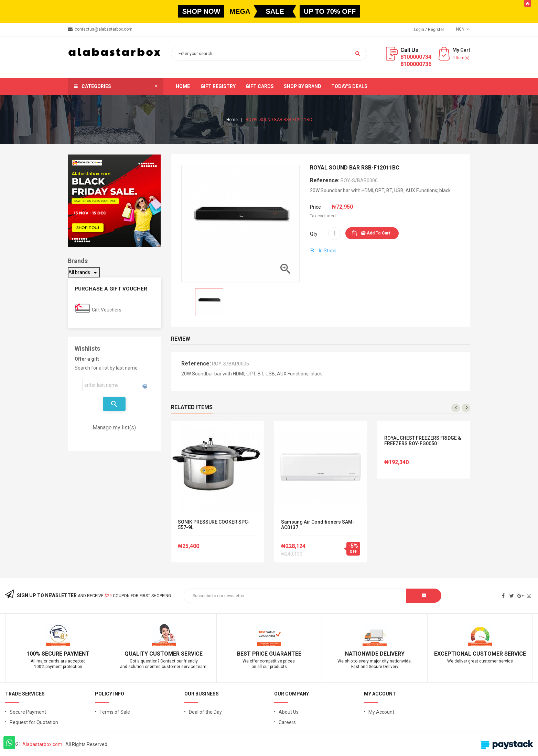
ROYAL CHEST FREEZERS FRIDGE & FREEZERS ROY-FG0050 (423, 441)
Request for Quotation (34, 722)
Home (183, 86)
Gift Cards (260, 86)
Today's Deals (349, 86)
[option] (209, 302)
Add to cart (375, 233)
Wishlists (87, 348)
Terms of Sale (115, 712)
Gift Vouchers (107, 310)
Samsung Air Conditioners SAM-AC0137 (318, 525)
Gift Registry (218, 86)
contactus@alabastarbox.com (104, 29)
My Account (381, 712)
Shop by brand (303, 86)
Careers (287, 722)
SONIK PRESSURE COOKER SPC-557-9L (214, 525)
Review (181, 339)
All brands (84, 273)
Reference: (325, 180)
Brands (78, 261)
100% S (36, 654)
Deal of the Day (205, 712)
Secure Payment (28, 712)
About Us (289, 712)
